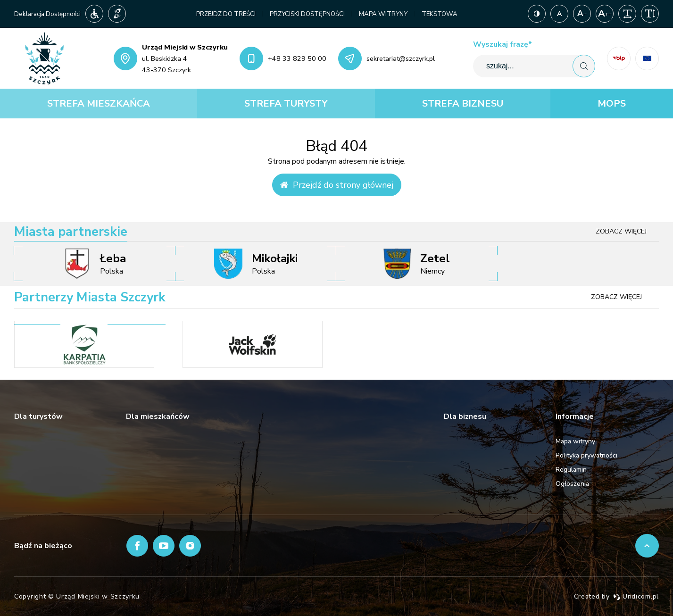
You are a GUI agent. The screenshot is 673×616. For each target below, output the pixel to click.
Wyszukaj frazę (503, 44)
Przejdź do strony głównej (337, 185)
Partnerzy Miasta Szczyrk (90, 297)
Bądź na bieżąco (43, 546)
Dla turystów (38, 416)
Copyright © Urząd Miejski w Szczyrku (77, 596)
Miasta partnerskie (71, 232)
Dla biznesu (465, 416)
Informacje (575, 416)
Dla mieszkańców (158, 416)
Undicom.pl (636, 596)
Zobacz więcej (621, 231)
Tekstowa (440, 14)
